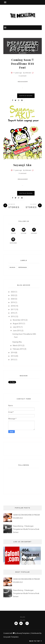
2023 (13, 292)
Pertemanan (23, 267)
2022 (13, 295)
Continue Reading (26, 96)
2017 (13, 309)
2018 (13, 306)
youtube (24, 231)
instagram (13, 241)
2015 (13, 317)
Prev (29, 47)
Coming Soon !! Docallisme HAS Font (23, 64)
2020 (13, 299)
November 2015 (19, 320)
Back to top (36, 641)
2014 (13, 353)
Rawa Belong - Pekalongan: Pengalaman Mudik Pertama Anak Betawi (26, 529)
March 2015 (17, 346)
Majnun (12, 267)
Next (35, 47)
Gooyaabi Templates (11, 637)
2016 (13, 313)
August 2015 (18, 324)
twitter (13, 231)
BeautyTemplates (23, 633)
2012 (13, 360)
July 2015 (16, 327)
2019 (13, 302)
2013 (13, 356)
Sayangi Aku (22, 165)
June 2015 (17, 331)
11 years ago (18, 73)
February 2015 (18, 349)
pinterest (34, 231)
